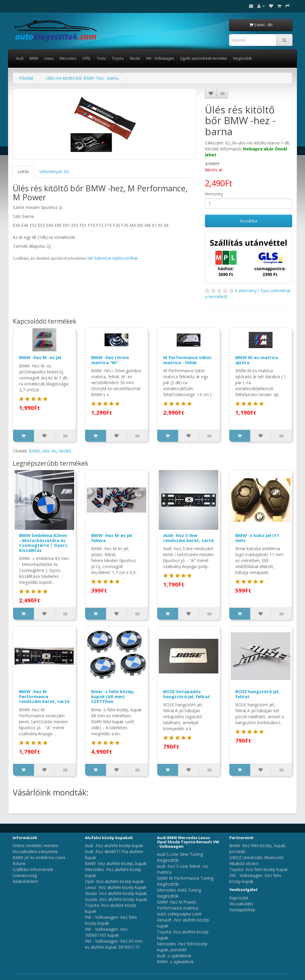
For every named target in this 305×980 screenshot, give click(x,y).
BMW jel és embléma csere (39, 857)
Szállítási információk (33, 869)
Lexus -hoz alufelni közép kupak (116, 887)
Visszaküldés (241, 904)
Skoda (135, 58)
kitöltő (65, 451)
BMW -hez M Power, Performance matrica (178, 905)
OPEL (87, 58)
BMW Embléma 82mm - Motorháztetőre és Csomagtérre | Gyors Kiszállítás (43, 543)
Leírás (23, 171)
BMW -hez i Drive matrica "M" (110, 360)
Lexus (49, 58)
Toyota (118, 58)
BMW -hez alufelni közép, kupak (116, 863)
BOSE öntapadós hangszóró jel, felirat (187, 694)
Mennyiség (214, 194)
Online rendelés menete (35, 846)
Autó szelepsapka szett (179, 914)
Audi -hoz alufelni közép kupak (114, 846)
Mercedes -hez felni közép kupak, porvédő (182, 947)
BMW (34, 58)
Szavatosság (25, 875)
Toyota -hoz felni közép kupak (259, 869)
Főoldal (26, 78)
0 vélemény (246, 291)
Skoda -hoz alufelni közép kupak (116, 893)
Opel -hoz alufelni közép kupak (114, 881)
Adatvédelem (25, 881)
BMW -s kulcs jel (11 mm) (257, 538)
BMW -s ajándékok (175, 962)
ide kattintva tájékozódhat (113, 258)
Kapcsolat (239, 898)
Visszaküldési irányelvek (35, 851)
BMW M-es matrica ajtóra (257, 360)
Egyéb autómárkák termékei (204, 58)
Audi (20, 58)
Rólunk (19, 863)
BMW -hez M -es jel (40, 357)
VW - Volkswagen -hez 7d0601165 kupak (106, 932)
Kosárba (249, 221)
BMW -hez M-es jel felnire (112, 538)
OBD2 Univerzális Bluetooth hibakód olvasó (256, 860)
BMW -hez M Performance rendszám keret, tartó (44, 696)
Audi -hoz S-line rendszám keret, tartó (189, 538)
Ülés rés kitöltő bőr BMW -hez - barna (82, 78)
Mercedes (68, 58)
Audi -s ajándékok (174, 956)
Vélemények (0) (54, 171)
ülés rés (49, 451)
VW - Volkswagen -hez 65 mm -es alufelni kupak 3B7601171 (115, 944)
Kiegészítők (243, 58)
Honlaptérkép (242, 910)
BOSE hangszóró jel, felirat (257, 694)
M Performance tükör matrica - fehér (187, 360)
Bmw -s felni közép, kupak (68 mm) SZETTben (113, 696)
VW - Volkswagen (160, 58)
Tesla (101, 58)
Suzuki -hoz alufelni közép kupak (116, 899)
